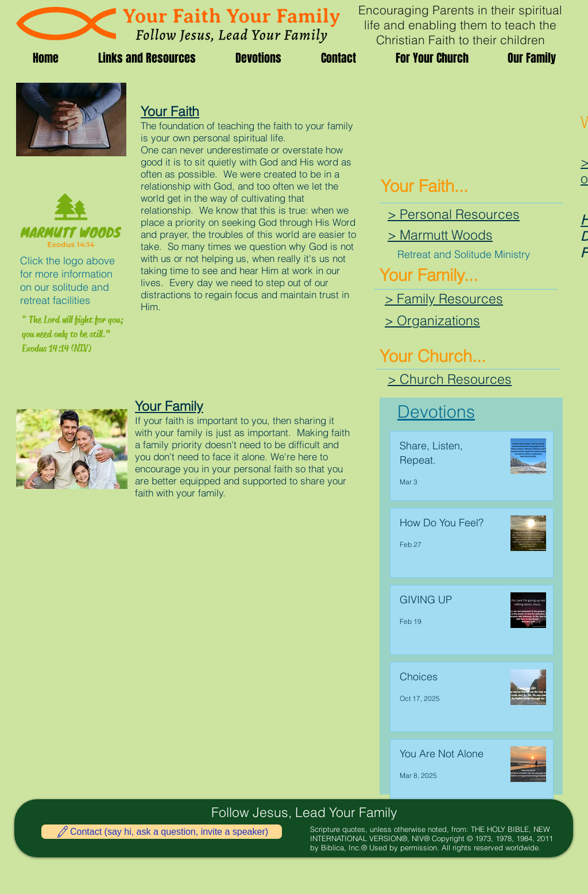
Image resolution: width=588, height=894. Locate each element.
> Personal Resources (454, 214)
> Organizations (432, 320)
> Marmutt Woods (440, 235)
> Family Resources (444, 298)
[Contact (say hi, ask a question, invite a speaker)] (162, 832)
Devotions (436, 412)
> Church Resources (450, 379)
